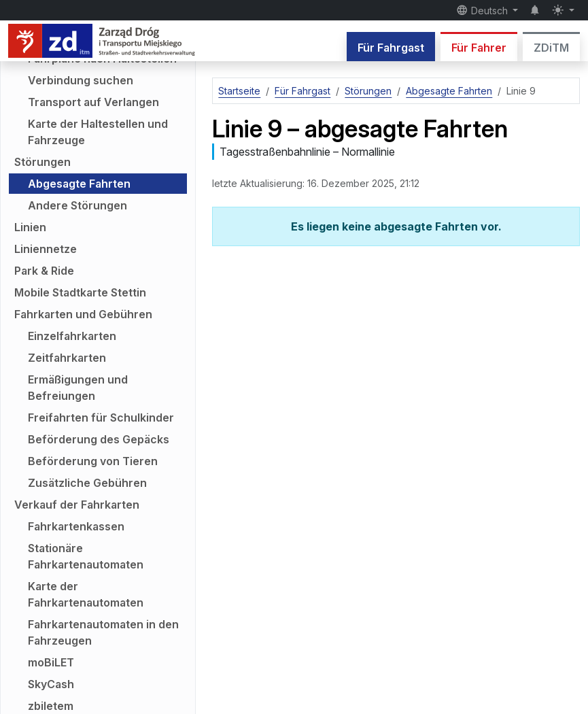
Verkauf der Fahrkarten (77, 505)
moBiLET (51, 662)
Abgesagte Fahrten (79, 184)
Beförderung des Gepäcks (99, 439)
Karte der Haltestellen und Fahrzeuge (98, 132)
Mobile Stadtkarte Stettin (80, 292)
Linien (30, 227)
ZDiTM (551, 48)
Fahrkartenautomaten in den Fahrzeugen (103, 632)
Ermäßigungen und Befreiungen (78, 388)
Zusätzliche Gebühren (87, 483)
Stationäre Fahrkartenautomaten (86, 556)
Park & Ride (44, 271)
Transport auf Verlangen (93, 102)
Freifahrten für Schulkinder (101, 418)
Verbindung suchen (81, 80)
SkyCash (51, 684)
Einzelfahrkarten (72, 336)
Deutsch (483, 10)
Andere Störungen (77, 205)
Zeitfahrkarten (67, 358)
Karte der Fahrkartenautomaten (86, 594)
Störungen (42, 162)
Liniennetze (46, 249)
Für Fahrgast (391, 48)
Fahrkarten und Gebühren (83, 314)
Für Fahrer (479, 48)
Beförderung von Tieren (93, 461)
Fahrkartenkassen (76, 526)
